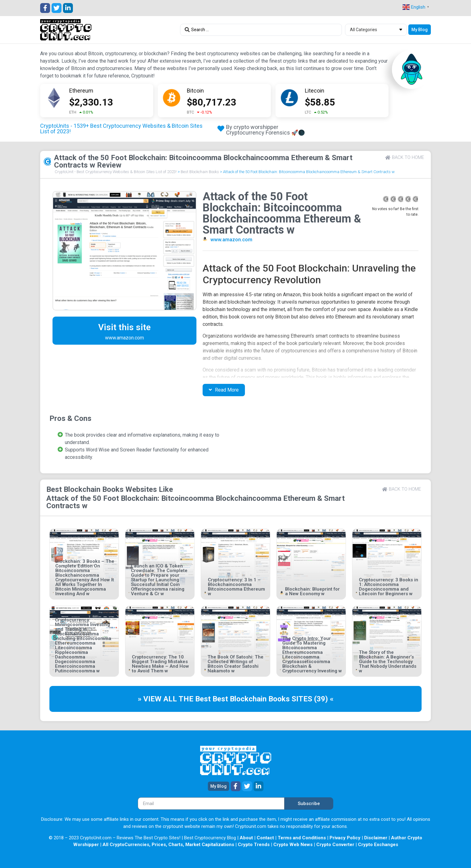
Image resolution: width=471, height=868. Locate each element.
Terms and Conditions (302, 838)
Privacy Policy (345, 838)
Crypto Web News (293, 845)
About (246, 838)
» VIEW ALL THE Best (175, 699)
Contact (265, 838)
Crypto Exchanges (378, 845)
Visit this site (124, 327)
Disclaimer (376, 838)
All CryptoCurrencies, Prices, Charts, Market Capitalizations (168, 845)
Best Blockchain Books (200, 172)
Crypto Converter (335, 845)
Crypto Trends (254, 845)
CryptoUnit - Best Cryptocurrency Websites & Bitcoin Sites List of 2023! (116, 172)
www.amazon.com (231, 240)
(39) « (324, 699)
